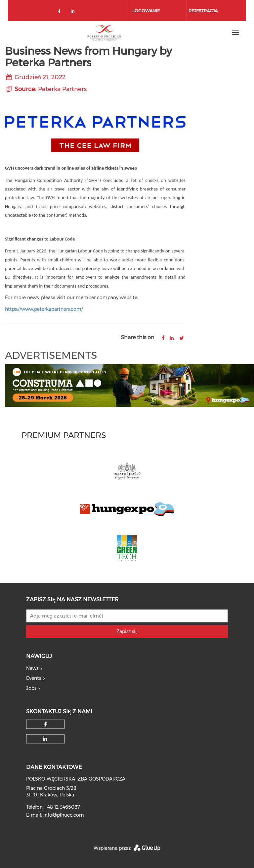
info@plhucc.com (64, 815)
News (32, 668)
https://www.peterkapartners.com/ (44, 309)
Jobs (31, 688)
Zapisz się (127, 631)
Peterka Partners (62, 89)
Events (34, 678)
